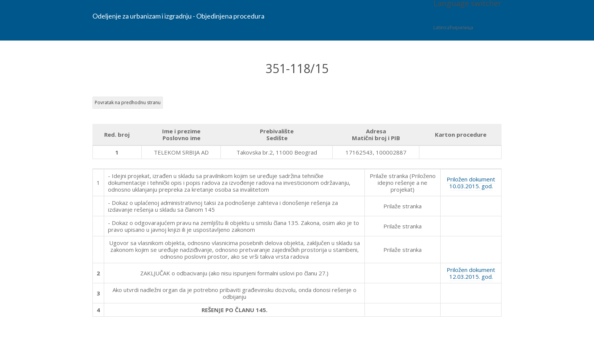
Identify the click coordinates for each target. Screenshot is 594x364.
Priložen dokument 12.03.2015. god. (471, 273)
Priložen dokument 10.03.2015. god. (471, 183)
